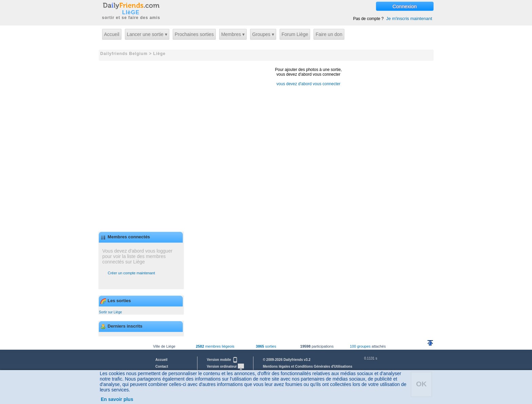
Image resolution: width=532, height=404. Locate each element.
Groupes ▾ (263, 34)
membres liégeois (215, 346)
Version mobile (223, 360)
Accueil (112, 34)
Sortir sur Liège (111, 312)
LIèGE (131, 13)
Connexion (405, 6)
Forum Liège (295, 34)
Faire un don (329, 34)
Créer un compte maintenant (131, 273)
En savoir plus (117, 399)
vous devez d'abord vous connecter (308, 84)
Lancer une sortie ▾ (147, 34)
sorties (266, 346)
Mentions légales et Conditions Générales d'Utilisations (308, 366)
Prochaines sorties (194, 34)
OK (421, 384)
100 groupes (360, 346)
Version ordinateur (225, 366)
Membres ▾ (233, 34)
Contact (162, 366)
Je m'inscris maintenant (409, 19)
